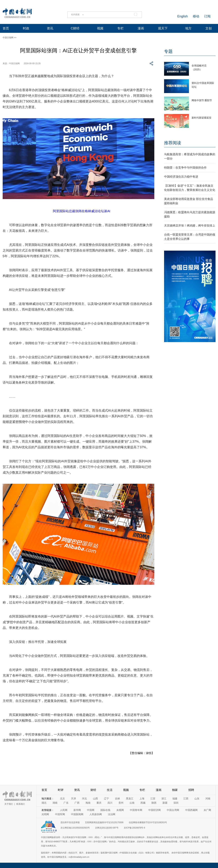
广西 (77, 803)
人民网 (64, 810)
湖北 (44, 803)
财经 (93, 790)
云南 (132, 803)
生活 (110, 790)
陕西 (154, 803)
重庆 (99, 803)
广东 (66, 803)
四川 (110, 803)
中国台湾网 (173, 810)
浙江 (164, 799)
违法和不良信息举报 (70, 822)
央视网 (120, 810)
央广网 (207, 810)
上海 (142, 799)
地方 (188, 28)
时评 (61, 790)
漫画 (141, 28)
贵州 (121, 803)
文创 (209, 28)
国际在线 (105, 810)
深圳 (176, 803)
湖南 (55, 803)
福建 (175, 799)
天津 (73, 799)
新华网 (77, 810)
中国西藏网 (191, 810)
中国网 (91, 810)
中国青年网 (136, 810)
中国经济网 (154, 810)
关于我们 (9, 804)
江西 (186, 799)
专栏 (120, 28)
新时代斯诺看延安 (202, 118)
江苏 (153, 799)
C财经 (75, 28)
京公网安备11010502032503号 (75, 828)
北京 (62, 799)
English (182, 16)
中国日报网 (8, 38)
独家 (175, 790)
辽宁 (106, 799)
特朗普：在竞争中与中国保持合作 (185, 168)
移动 (196, 16)
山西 (95, 799)
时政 (26, 28)
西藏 (143, 803)
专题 (168, 51)
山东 (197, 799)
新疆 (165, 803)
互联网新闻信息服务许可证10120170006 (104, 822)
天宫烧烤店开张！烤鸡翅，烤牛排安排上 (190, 226)
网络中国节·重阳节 (202, 100)
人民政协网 (96, 814)
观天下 (163, 28)
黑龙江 (130, 799)
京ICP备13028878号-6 (134, 828)
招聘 (191, 790)
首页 (6, 28)
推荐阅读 (173, 143)
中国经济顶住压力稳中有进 (181, 177)
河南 (208, 799)
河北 (84, 799)
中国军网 (60, 814)
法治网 (112, 814)
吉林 (117, 799)
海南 (88, 803)
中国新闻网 (77, 814)
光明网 (45, 814)
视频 (100, 28)
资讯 (50, 28)
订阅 (207, 16)
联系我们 (21, 804)
